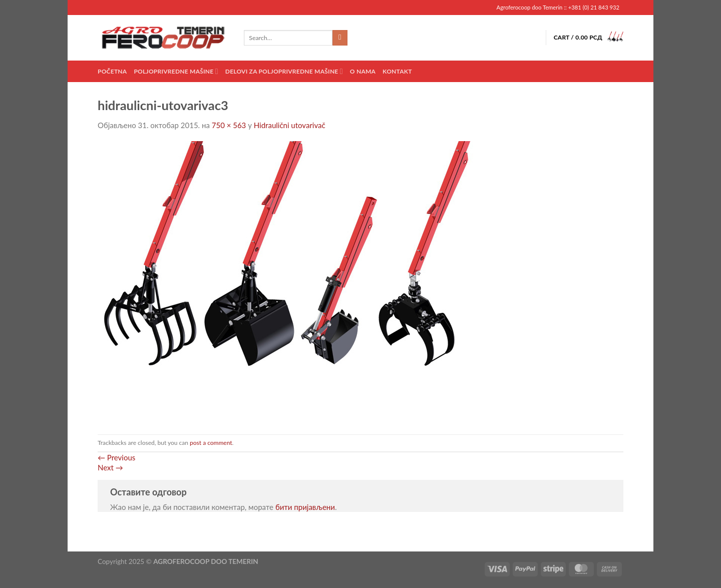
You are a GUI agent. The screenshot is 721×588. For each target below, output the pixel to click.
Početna (112, 71)
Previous (116, 457)
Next (110, 467)
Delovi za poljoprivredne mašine (284, 71)
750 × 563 (229, 125)
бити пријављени (305, 507)
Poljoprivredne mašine (176, 71)
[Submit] (340, 38)
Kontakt (397, 71)
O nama (363, 71)
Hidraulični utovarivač (290, 125)
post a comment (211, 443)
